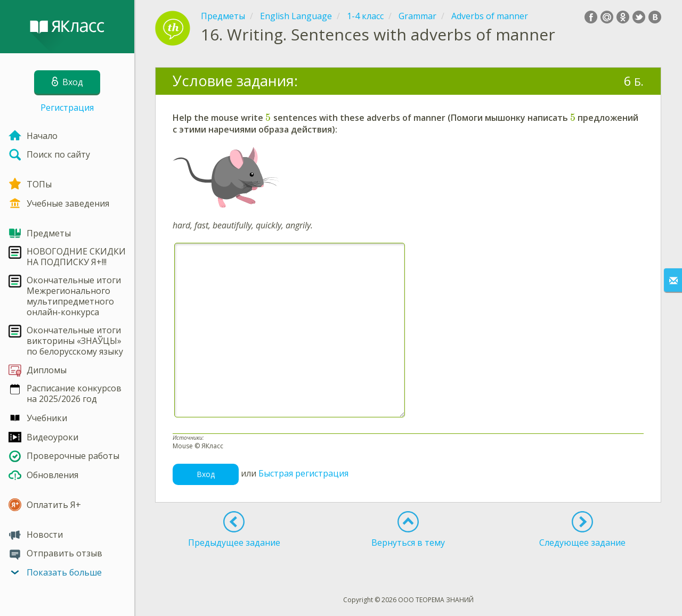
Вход (206, 474)
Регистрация (67, 108)
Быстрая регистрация (303, 474)
